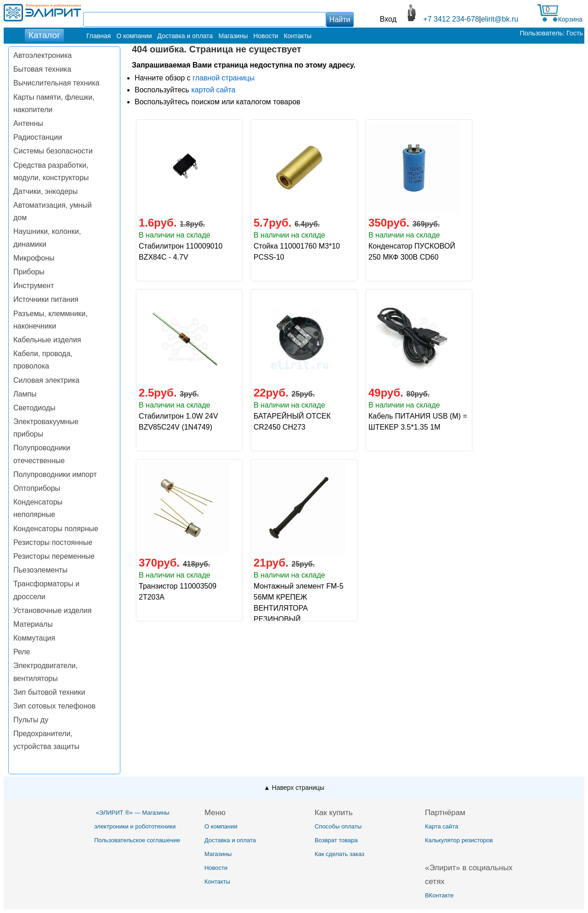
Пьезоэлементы (40, 570)
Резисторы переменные (54, 556)
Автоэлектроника (42, 55)
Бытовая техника (42, 69)
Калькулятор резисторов (459, 840)
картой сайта (213, 90)
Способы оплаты (338, 826)
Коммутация (34, 638)
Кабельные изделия (47, 340)
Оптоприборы (37, 488)
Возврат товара (336, 840)
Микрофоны (34, 258)
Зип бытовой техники (49, 692)
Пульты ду (31, 720)
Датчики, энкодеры (45, 191)
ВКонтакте (439, 895)
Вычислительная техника (56, 83)
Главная (99, 36)
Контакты (298, 36)
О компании (134, 36)
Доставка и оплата (185, 36)
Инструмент (34, 286)
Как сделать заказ (339, 854)
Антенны (28, 123)
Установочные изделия (52, 610)
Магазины (233, 36)
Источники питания (46, 299)
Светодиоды (34, 408)
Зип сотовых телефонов (54, 706)
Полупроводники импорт (55, 474)
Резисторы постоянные (53, 542)
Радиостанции (38, 137)
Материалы (33, 624)
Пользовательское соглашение (137, 840)
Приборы (29, 272)
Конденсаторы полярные (56, 529)
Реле (22, 652)
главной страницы (223, 78)
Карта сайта (441, 826)
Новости (266, 36)
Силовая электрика (46, 380)
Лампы (25, 394)
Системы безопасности (53, 151)
